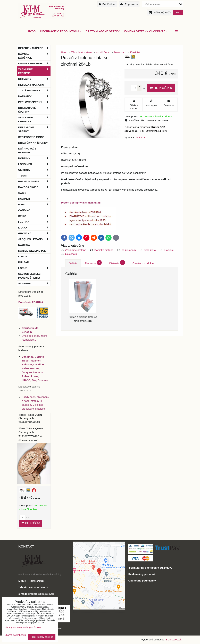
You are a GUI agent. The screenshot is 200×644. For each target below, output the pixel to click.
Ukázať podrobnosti (15, 635)
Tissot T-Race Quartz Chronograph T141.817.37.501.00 (30, 418)
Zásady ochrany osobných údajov (23, 628)
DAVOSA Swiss (34, 187)
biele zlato (150, 250)
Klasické (169, 250)
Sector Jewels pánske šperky (29, 276)
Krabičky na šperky (33, 143)
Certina (34, 170)
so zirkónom (129, 250)
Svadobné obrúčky (34, 119)
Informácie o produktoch (61, 31)
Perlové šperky (34, 102)
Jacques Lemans (34, 239)
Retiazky (34, 79)
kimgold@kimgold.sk (41, 594)
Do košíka (161, 88)
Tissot (34, 176)
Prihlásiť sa (107, 4)
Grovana (34, 233)
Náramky (34, 96)
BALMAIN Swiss (34, 181)
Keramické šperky (34, 129)
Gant (34, 204)
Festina (34, 222)
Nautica (24, 245)
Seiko (34, 216)
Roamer (34, 199)
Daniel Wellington (32, 251)
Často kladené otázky (103, 31)
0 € (178, 12)
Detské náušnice (34, 48)
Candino (24, 210)
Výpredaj (34, 283)
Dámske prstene (104, 250)
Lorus (34, 268)
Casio (22, 193)
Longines (34, 164)
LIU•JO (34, 228)
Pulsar (24, 262)
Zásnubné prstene (76, 250)
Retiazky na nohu (31, 85)
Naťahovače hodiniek (27, 151)
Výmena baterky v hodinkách (146, 31)
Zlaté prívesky (34, 90)
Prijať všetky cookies (42, 637)
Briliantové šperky (34, 110)
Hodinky (34, 158)
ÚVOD (32, 31)
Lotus (23, 256)
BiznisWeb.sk (174, 639)
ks (24, 517)
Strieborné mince (31, 137)
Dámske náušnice (34, 56)
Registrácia (129, 4)
